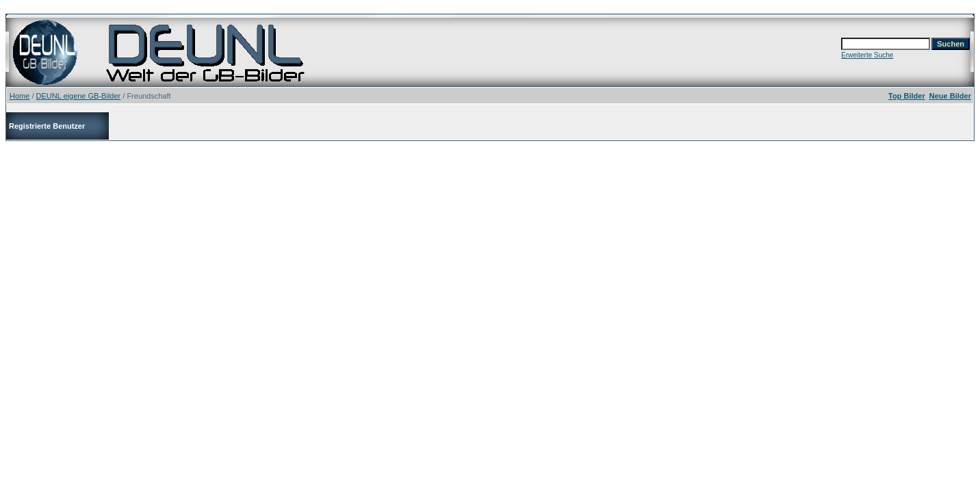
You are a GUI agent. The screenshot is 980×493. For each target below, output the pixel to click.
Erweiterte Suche (867, 55)
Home (20, 96)
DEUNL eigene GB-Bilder (79, 96)
